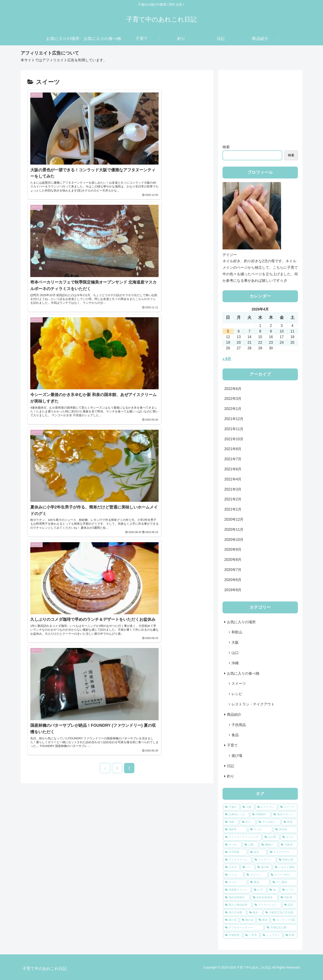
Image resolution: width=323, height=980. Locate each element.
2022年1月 (233, 409)
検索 (226, 147)
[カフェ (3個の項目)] (289, 837)
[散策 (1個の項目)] (263, 920)
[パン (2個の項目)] (247, 867)
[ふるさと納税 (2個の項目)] (285, 867)
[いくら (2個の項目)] (233, 875)
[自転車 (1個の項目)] (288, 898)
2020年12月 (234, 519)
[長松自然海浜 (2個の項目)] (236, 898)
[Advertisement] (260, 106)
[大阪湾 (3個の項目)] (288, 845)
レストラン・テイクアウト (253, 704)
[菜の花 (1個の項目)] (231, 920)
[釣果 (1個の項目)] (290, 935)
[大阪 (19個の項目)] (247, 807)
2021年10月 (234, 439)
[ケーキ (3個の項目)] (232, 845)
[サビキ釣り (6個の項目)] (269, 822)
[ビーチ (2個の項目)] (289, 890)
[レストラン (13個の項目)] (266, 807)
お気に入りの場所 (241, 622)
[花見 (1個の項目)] (290, 905)
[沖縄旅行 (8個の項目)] (260, 815)
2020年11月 (234, 530)
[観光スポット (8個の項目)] (284, 815)
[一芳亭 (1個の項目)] (251, 935)
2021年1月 (233, 509)
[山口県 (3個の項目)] (271, 837)
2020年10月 (234, 540)
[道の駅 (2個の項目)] (264, 867)
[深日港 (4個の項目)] (285, 830)
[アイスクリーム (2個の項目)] (237, 860)
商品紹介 (234, 715)
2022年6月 (233, 389)
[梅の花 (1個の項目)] (248, 920)
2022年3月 (233, 399)
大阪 (235, 642)
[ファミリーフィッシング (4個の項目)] (242, 837)
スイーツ (239, 684)
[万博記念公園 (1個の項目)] (281, 928)
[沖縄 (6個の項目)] (231, 822)
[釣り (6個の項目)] (248, 822)
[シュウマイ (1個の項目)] (272, 935)
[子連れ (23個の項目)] (231, 807)
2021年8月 (233, 449)
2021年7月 (233, 459)
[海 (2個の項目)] (273, 890)
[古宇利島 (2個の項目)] (235, 852)
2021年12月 (234, 419)
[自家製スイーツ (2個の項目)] (237, 890)
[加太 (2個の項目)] (258, 852)
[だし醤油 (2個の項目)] (284, 882)
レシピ (237, 694)
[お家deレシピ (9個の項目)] (236, 815)
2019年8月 (233, 590)
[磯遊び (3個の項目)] (269, 845)
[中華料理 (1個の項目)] (233, 935)
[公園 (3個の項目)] (250, 845)
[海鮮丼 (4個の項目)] (235, 830)
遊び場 (237, 756)
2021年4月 (233, 479)
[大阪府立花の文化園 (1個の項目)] (280, 913)
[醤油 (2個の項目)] (259, 882)
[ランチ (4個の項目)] (260, 830)
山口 (235, 653)
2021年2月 (233, 499)
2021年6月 (233, 469)
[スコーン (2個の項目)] (256, 875)
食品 (235, 735)
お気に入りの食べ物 (243, 673)
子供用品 (239, 725)
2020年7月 (233, 570)
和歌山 (237, 632)
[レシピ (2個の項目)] (235, 882)
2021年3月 (233, 489)
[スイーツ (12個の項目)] (288, 807)
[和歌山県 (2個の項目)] (287, 860)
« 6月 (227, 359)
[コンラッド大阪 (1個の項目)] (284, 920)
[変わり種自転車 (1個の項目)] (237, 905)
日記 (231, 766)
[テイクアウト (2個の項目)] (283, 852)
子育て (232, 745)
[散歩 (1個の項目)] (255, 913)
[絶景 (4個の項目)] (289, 822)
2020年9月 (233, 549)
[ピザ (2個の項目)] (259, 890)
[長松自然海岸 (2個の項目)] (264, 898)
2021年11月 (234, 429)
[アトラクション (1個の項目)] (267, 905)
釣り (231, 776)
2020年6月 (233, 580)
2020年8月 (233, 560)
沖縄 (235, 663)
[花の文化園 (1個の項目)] (235, 913)
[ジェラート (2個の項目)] (264, 860)
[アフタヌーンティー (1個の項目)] (243, 928)
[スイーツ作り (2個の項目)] (283, 875)
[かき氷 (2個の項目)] (231, 867)
